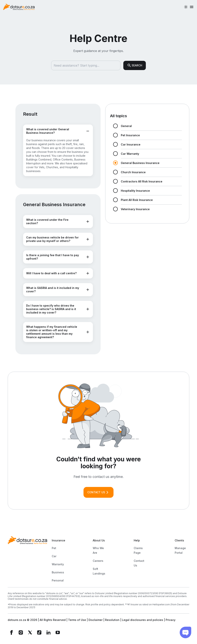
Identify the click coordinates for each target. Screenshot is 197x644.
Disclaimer (96, 620)
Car (54, 556)
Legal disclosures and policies (143, 620)
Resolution (112, 620)
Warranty (58, 564)
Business (58, 572)
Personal (58, 580)
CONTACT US (98, 492)
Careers (98, 561)
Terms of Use (77, 620)
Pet (54, 548)
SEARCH (135, 65)
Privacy (171, 620)
